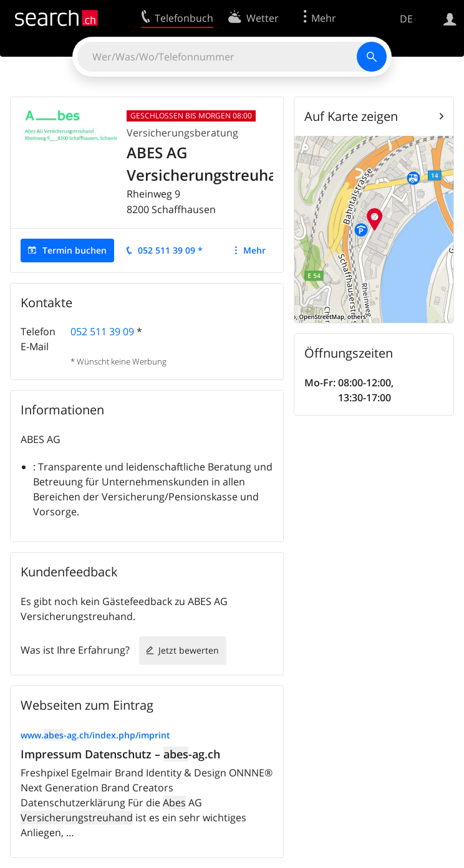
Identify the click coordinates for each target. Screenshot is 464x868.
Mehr (254, 250)
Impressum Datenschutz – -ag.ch (120, 754)
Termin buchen (75, 250)
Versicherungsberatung (182, 133)
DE (406, 19)
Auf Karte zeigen (351, 116)
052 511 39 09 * (170, 250)
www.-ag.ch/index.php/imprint (95, 735)
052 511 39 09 (102, 331)
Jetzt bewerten (189, 650)
